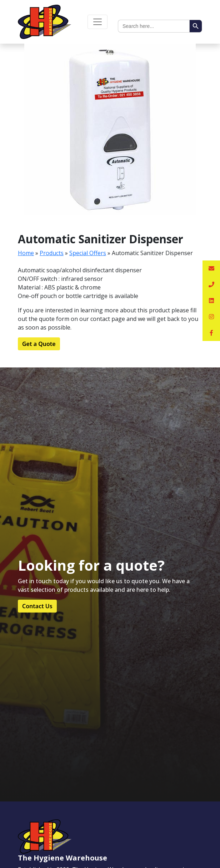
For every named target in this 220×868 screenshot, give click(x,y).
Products (52, 253)
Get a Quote (39, 344)
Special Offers (88, 253)
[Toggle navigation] (97, 22)
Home (26, 253)
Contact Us (37, 606)
